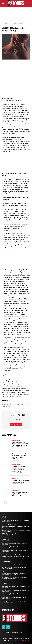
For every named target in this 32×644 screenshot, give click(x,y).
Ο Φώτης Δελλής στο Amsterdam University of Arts (13, 565)
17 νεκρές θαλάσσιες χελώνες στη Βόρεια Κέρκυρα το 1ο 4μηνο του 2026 (21, 494)
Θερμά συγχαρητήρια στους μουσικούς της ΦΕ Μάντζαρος (14, 571)
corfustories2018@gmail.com (20, 640)
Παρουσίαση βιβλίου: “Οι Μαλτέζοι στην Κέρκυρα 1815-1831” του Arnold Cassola (20, 444)
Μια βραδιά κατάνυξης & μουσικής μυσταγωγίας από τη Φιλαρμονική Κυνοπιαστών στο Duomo (13, 574)
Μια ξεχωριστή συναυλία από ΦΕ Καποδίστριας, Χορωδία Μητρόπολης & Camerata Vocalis (14, 578)
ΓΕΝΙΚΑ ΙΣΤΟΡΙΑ (16, 440)
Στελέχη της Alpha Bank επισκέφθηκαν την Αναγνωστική (14, 554)
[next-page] (6, 503)
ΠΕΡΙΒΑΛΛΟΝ (15, 490)
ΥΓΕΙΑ (21, 24)
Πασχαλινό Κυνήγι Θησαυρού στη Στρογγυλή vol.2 (20, 481)
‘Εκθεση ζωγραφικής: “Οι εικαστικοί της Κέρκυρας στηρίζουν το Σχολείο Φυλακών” (19, 456)
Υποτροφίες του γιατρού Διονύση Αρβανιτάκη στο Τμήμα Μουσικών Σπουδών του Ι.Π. (14, 568)
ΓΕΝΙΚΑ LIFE (15, 452)
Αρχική (4, 24)
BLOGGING (13, 24)
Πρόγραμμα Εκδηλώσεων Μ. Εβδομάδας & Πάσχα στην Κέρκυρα (15, 557)
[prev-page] (3, 503)
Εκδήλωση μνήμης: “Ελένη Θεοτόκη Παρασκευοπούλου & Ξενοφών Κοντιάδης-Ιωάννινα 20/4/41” (20, 469)
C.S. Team (18, 420)
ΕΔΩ (8, 407)
